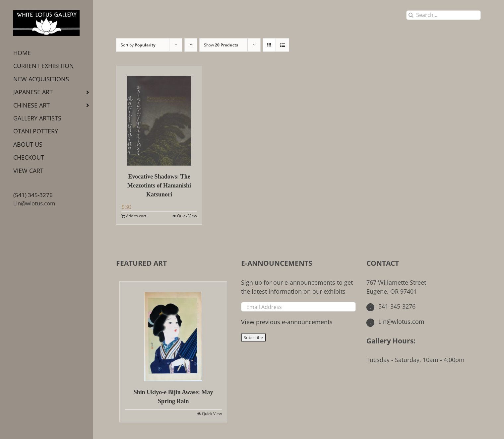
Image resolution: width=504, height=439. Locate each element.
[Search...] (443, 15)
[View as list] (282, 45)
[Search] (411, 15)
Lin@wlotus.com (34, 203)
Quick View (187, 216)
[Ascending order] (191, 45)
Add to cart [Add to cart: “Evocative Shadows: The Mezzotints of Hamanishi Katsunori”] (136, 216)
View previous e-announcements (287, 322)
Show (221, 45)
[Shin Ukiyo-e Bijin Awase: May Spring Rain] (173, 331)
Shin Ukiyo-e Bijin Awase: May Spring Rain (173, 397)
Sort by (138, 45)
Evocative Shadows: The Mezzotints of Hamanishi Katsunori (159, 185)
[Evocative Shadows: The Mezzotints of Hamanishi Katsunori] (159, 116)
